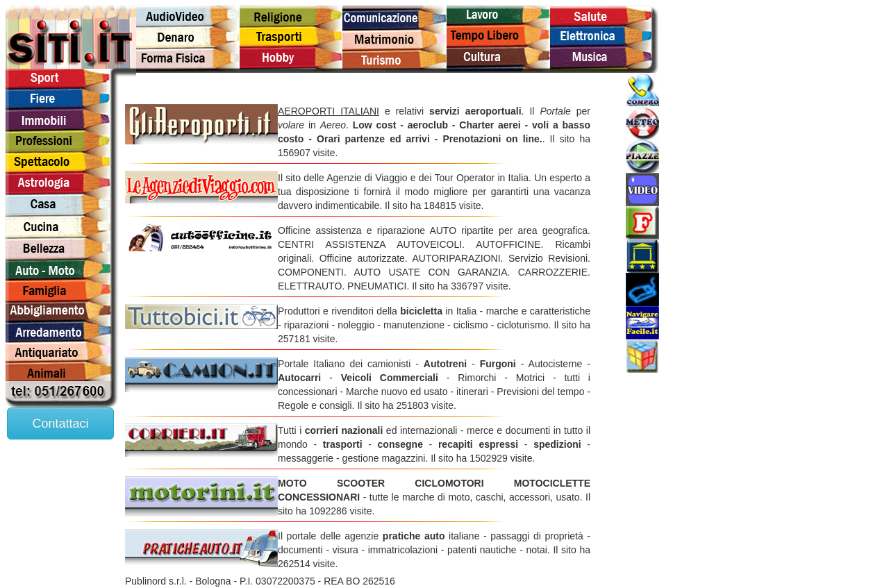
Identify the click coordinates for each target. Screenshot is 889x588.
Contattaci (60, 423)
